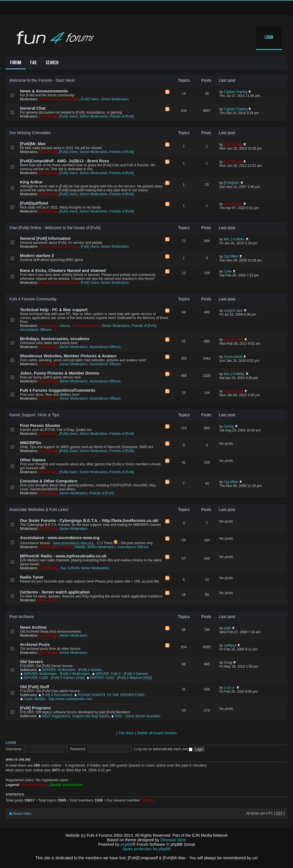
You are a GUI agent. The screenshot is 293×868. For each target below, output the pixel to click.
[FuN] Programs (35, 708)
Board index (22, 814)
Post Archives (22, 617)
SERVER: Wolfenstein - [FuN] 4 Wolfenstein (57, 674)
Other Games (33, 460)
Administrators (34, 785)
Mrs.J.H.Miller (234, 239)
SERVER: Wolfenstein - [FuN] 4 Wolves (72, 670)
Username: (14, 749)
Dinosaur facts (173, 840)
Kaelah (80, 547)
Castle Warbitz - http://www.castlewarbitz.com (58, 699)
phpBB (127, 844)
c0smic (65, 326)
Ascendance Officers (36, 330)
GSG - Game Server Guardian (137, 716)
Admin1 (148, 800)
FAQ (33, 63)
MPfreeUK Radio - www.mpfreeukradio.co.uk (63, 556)
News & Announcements (44, 91)
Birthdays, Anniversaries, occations (55, 339)
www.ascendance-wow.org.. (74, 543)
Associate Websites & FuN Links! (39, 510)
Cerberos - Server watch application (55, 592)
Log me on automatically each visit (164, 749)
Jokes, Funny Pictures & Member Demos (60, 373)
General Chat (33, 108)
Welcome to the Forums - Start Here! (42, 80)
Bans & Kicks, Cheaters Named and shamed (63, 271)
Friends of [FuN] (122, 116)
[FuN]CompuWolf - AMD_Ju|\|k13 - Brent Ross (65, 161)
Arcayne (66, 547)
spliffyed (230, 645)
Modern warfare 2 (37, 256)
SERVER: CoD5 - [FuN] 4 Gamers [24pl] (54, 678)
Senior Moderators (115, 99)
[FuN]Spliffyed (34, 203)
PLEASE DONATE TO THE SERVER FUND (111, 695)
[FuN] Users (90, 99)
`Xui (63, 568)
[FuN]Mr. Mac (33, 144)
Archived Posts (35, 645)
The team (126, 733)
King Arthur (31, 182)
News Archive (33, 627)
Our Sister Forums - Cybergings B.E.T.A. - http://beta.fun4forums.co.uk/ (89, 521)
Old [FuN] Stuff (35, 687)
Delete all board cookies (157, 733)
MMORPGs (31, 443)
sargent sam (233, 311)
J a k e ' (230, 688)
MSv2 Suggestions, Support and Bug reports (75, 716)
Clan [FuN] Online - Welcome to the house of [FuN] (55, 228)
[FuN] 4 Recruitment (57, 695)
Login (269, 38)
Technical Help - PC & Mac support (54, 310)
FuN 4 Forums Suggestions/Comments (58, 390)
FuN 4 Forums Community (33, 299)
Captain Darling (236, 92)
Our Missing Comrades (30, 133)
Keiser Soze (49, 99)
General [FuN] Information (45, 238)
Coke (228, 271)
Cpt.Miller (231, 256)
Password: (78, 749)
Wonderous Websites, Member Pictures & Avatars (68, 356)
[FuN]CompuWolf (86, 326)
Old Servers (32, 662)
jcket (227, 628)
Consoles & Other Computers (49, 481)
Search (52, 63)
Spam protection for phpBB (146, 849)
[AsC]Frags (69, 99)
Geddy (229, 426)
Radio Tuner (32, 577)
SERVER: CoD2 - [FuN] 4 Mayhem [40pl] (121, 678)
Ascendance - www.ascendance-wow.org (60, 538)
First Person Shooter (40, 426)
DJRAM (73, 568)
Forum (16, 63)
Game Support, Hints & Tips (34, 415)
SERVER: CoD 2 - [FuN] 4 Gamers (122, 674)
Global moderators (66, 785)
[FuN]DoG (232, 183)
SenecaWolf (233, 357)
